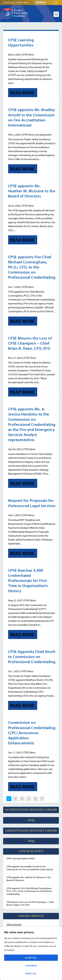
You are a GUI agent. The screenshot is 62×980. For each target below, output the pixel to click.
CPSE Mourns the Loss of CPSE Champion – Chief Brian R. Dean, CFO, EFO (30, 343)
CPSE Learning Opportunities (21, 42)
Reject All (31, 973)
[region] (31, 953)
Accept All (31, 958)
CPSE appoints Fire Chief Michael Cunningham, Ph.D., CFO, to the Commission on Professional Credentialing (32, 267)
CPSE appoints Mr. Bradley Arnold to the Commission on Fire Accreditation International (32, 117)
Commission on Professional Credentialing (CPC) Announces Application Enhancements (32, 733)
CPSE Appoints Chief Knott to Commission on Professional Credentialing (32, 657)
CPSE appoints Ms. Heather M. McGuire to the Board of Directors (32, 191)
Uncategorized (43, 135)
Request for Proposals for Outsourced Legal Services (32, 503)
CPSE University (14, 925)
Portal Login (9, 2)
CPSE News (28, 54)
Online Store (23, 2)
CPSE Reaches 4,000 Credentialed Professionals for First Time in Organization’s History (28, 581)
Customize (31, 966)
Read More (22, 93)
